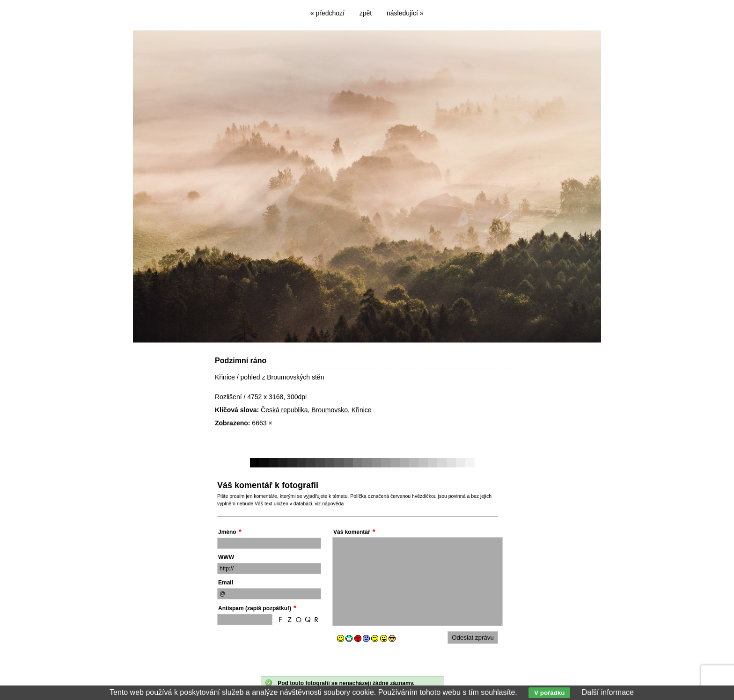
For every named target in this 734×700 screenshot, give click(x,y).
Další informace (608, 692)
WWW (226, 557)
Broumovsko (330, 410)
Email (226, 583)
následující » (405, 13)
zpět (366, 13)
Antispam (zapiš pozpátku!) (255, 608)
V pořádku (549, 693)
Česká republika (284, 410)
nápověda (333, 503)
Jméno (227, 532)
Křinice (362, 410)
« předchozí (327, 13)
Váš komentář (352, 532)
